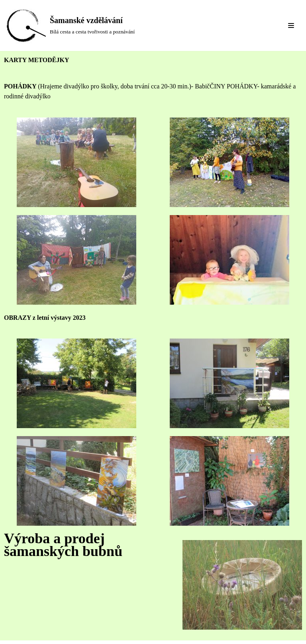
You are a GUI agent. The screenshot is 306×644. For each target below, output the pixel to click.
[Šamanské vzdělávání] (70, 25)
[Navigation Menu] (291, 25)
